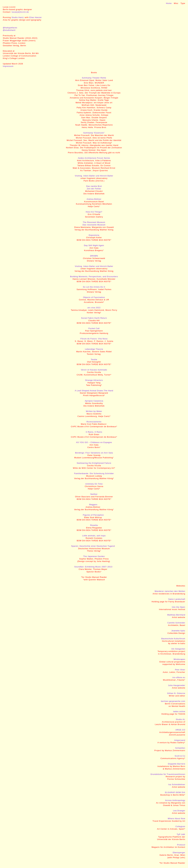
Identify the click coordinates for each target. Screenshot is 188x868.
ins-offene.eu (179, 677)
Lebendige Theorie (94, 349)
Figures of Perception (93, 515)
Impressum (8, 66)
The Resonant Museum (94, 222)
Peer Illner (180, 670)
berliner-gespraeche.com (173, 701)
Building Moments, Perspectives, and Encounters (94, 277)
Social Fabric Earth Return (94, 318)
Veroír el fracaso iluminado (94, 370)
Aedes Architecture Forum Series (94, 158)
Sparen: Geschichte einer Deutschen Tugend (93, 546)
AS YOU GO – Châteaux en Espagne (94, 442)
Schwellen (180, 748)
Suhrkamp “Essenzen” (94, 133)
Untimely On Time (94, 484)
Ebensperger (179, 853)
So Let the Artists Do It (94, 287)
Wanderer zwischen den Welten (170, 591)
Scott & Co (180, 756)
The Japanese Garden (94, 556)
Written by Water (94, 411)
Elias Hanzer (36, 17)
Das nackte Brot (94, 186)
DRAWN (94, 256)
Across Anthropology (175, 800)
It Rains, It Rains (94, 432)
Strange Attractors (94, 380)
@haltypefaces (10, 28)
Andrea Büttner (94, 199)
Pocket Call (94, 328)
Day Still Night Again (94, 245)
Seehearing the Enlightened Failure (94, 463)
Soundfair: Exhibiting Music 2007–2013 (93, 567)
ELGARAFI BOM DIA (175, 792)
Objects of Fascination (94, 297)
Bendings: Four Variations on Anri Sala (94, 453)
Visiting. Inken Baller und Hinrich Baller (94, 176)
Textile (94, 360)
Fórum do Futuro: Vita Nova (94, 339)
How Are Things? (94, 212)
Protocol (181, 845)
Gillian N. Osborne (176, 693)
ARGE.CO (180, 730)
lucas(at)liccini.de (20, 12)
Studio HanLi (18, 17)
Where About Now (176, 819)
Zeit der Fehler (94, 189)
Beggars (93, 505)
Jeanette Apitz (178, 631)
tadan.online (179, 711)
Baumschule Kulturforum (173, 639)
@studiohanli (9, 30)
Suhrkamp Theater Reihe (94, 78)
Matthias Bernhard (176, 615)
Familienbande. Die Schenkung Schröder (94, 473)
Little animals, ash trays (94, 536)
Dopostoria (94, 235)
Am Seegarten (178, 649)
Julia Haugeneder (177, 685)
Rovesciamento (94, 422)
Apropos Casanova (94, 401)
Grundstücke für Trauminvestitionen (168, 774)
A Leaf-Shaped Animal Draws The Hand (94, 391)
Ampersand (180, 740)
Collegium (180, 826)
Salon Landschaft (177, 599)
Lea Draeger (179, 811)
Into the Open (179, 607)
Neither (94, 494)
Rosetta (94, 525)
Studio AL (181, 719)
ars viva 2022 (94, 308)
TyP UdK (181, 834)
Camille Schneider (176, 623)
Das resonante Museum (94, 225)
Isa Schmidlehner (177, 784)
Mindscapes (179, 659)
